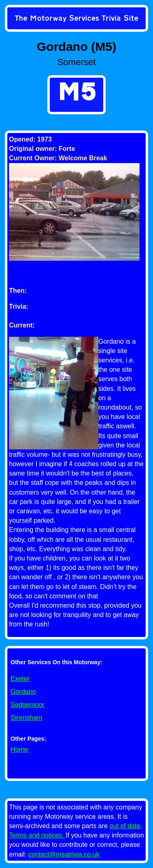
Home (19, 749)
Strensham (26, 718)
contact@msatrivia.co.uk (64, 854)
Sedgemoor (28, 705)
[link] (76, 19)
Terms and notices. (37, 835)
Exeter (20, 679)
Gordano (23, 692)
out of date (125, 826)
